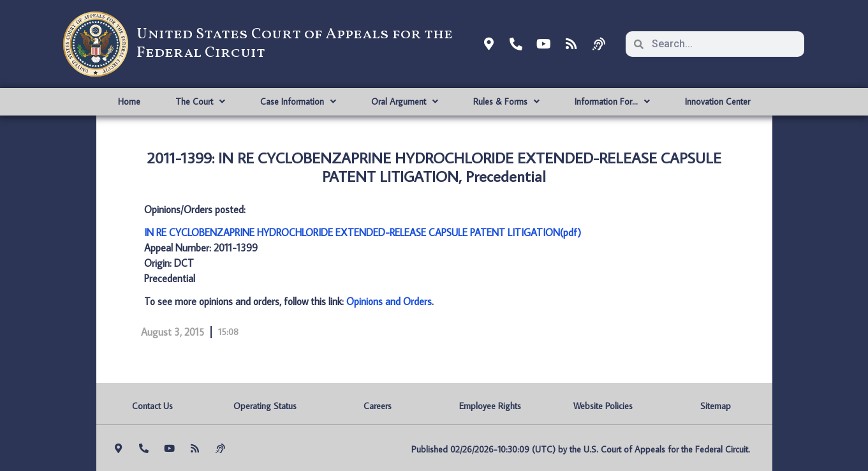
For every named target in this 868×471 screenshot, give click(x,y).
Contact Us (152, 406)
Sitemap (716, 406)
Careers (378, 406)
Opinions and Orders (389, 301)
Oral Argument (405, 101)
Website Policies (603, 406)
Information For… (612, 101)
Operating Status (265, 406)
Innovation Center (717, 101)
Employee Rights (490, 406)
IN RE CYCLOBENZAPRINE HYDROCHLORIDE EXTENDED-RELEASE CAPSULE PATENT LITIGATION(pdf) (363, 232)
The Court (200, 101)
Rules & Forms (506, 101)
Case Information (298, 101)
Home (129, 101)
